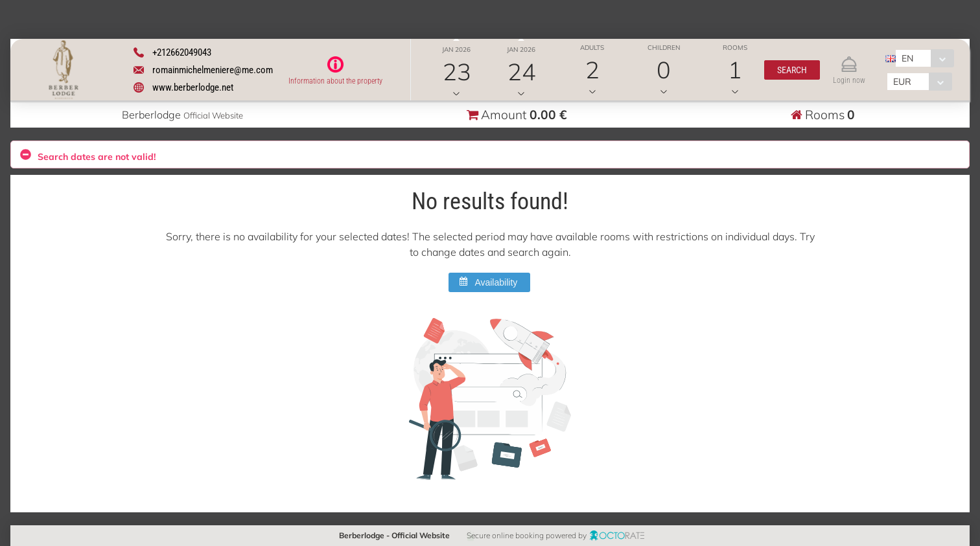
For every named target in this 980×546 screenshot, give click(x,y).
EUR (902, 82)
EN (907, 58)
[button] (792, 70)
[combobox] (925, 58)
